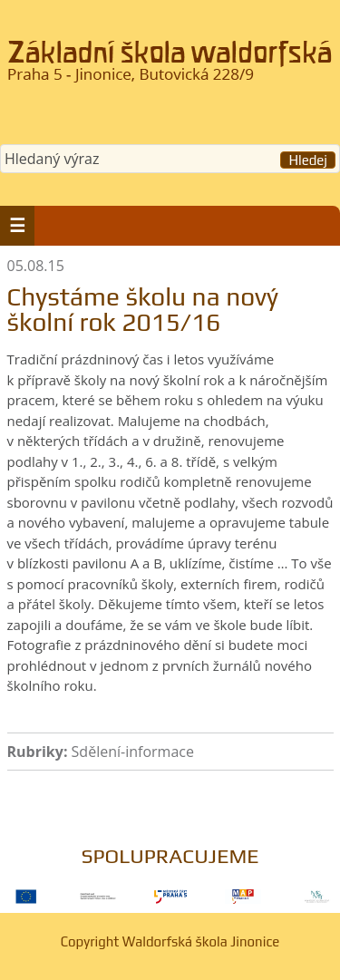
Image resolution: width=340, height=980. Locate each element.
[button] (17, 226)
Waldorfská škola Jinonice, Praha (170, 67)
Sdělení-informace (133, 752)
